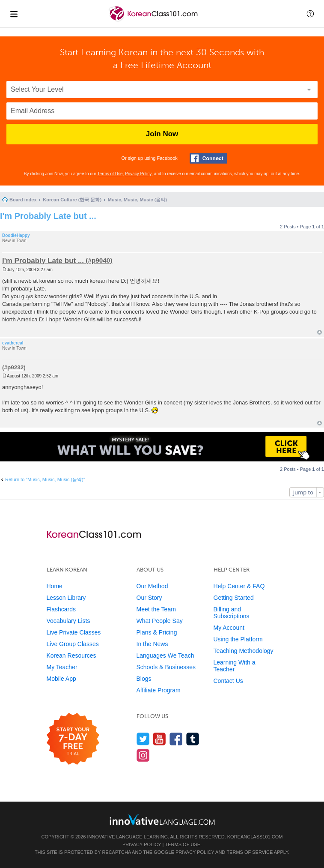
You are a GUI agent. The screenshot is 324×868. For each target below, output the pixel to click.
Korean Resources (71, 655)
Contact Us (228, 681)
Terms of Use (110, 174)
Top (320, 332)
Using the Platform (238, 639)
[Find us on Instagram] (143, 755)
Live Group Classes (73, 644)
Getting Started (234, 598)
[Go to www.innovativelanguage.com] (162, 819)
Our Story (149, 598)
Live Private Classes (74, 632)
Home (55, 586)
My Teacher (62, 667)
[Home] (154, 21)
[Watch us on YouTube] (159, 739)
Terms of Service (250, 852)
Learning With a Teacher (235, 666)
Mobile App (61, 679)
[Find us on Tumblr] (193, 739)
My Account (229, 628)
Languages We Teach (165, 655)
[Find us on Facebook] (176, 739)
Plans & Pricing (157, 632)
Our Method (152, 586)
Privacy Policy (138, 174)
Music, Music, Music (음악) (137, 200)
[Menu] (14, 14)
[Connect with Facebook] (208, 158)
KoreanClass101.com (255, 837)
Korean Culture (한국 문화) (72, 200)
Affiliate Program (159, 690)
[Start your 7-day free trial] (73, 739)
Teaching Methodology (244, 651)
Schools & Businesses (166, 667)
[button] (310, 14)
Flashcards (61, 609)
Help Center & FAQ (239, 586)
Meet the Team (156, 609)
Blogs (144, 679)
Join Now (162, 134)
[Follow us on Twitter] (143, 739)
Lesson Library (66, 598)
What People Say (160, 621)
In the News (152, 644)
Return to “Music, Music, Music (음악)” (45, 479)
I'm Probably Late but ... (48, 216)
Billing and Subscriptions (232, 613)
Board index (23, 200)
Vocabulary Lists (68, 621)
